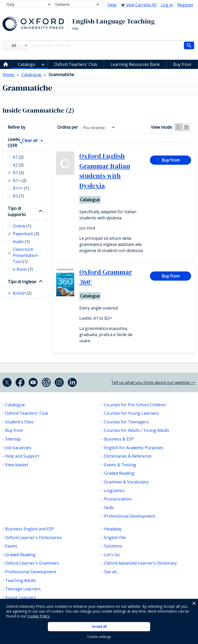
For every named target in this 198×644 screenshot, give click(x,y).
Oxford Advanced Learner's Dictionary (140, 563)
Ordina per (68, 127)
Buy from (182, 64)
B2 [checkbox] (18, 196)
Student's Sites (19, 422)
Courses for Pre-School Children (135, 405)
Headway (113, 529)
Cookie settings (99, 637)
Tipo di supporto (17, 211)
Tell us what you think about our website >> (153, 383)
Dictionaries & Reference (128, 456)
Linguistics (114, 491)
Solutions (113, 546)
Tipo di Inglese (22, 282)
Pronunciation (118, 499)
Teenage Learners (23, 589)
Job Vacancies (18, 448)
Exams (11, 546)
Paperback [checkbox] (26, 234)
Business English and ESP (30, 529)
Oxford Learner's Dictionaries (34, 538)
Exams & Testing (120, 465)
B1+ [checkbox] (20, 181)
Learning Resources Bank (135, 64)
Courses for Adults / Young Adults (137, 430)
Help (112, 5)
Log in (167, 5)
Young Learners (21, 598)
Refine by (16, 127)
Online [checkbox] (22, 226)
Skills (109, 508)
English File (115, 538)
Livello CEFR (14, 142)
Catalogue (15, 405)
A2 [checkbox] (18, 165)
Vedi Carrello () (139, 5)
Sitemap (13, 439)
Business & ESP (119, 439)
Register (185, 5)
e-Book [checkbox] (23, 269)
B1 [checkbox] (18, 173)
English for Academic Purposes (134, 448)
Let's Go (112, 555)
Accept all (99, 626)
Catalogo (27, 64)
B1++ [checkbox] (21, 188)
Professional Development (130, 516)
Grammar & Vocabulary (126, 482)
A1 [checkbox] (18, 157)
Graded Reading (119, 473)
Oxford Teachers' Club (76, 64)
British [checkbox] (22, 293)
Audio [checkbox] (21, 242)
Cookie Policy (38, 616)
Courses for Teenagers (126, 422)
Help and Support (22, 456)
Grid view (186, 127)
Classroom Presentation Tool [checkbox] (25, 255)
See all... (111, 572)
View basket (17, 465)
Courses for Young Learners (131, 413)
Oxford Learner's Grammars (32, 563)
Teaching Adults (21, 580)
